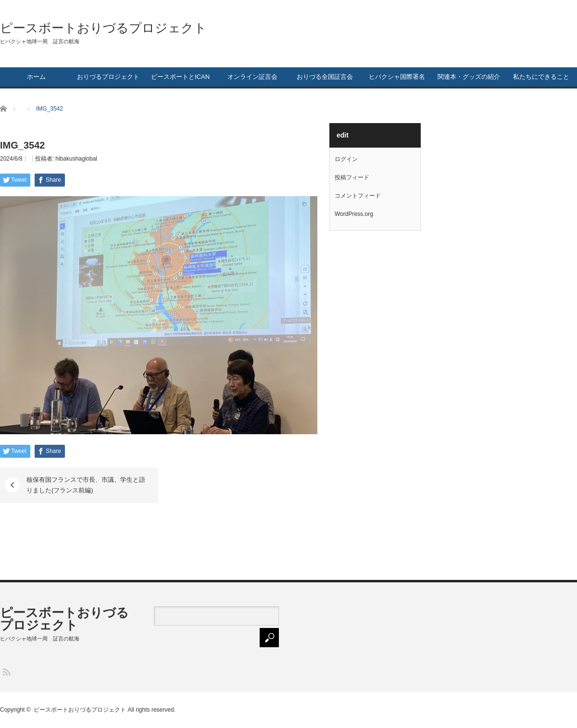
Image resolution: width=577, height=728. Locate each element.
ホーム (36, 77)
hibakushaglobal (76, 159)
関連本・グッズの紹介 (469, 77)
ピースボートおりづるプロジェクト (103, 28)
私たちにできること (541, 77)
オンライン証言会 (252, 77)
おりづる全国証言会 (325, 77)
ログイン (346, 159)
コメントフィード (358, 196)
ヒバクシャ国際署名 (397, 77)
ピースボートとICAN (180, 77)
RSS (6, 672)
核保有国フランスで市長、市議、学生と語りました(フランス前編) (86, 485)
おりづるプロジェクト (108, 77)
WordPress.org (354, 214)
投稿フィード (352, 177)
